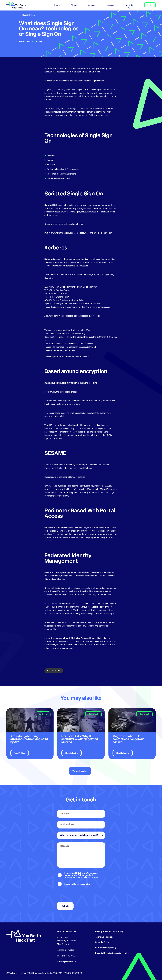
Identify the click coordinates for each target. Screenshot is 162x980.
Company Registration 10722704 (48, 973)
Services (111, 5)
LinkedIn (69, 962)
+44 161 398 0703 (67, 956)
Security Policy (102, 942)
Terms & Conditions (104, 937)
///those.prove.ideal (66, 950)
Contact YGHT (54, 671)
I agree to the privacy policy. (77, 884)
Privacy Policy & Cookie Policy (109, 932)
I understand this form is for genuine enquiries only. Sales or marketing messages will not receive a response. (82, 875)
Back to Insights (29, 15)
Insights (129, 5)
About (74, 5)
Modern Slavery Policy (106, 948)
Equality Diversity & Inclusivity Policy (112, 953)
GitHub (60, 962)
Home (57, 5)
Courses (92, 5)
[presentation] (76, 894)
